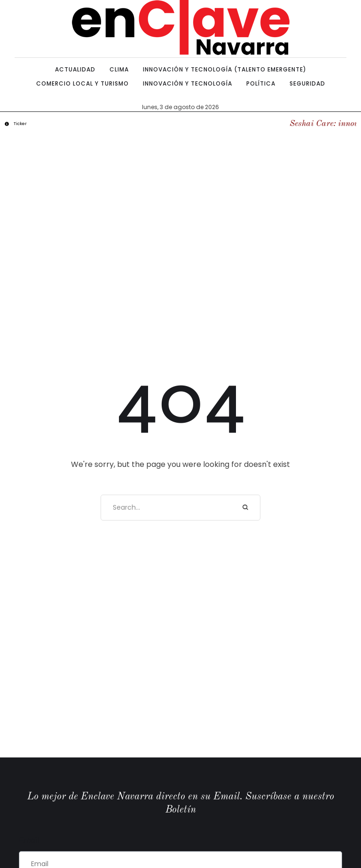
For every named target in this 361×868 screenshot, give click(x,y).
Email (29, 840)
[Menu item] (75, 70)
